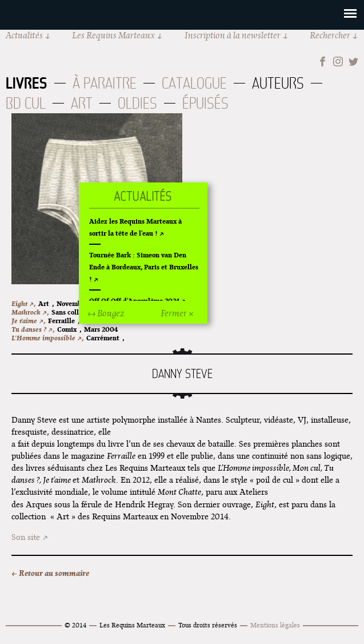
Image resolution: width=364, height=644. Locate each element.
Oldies (137, 103)
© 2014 (75, 625)
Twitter (353, 61)
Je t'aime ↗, (28, 321)
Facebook (323, 61)
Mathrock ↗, (30, 312)
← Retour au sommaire (50, 573)
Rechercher (330, 35)
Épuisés (205, 103)
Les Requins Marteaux (113, 35)
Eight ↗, (23, 303)
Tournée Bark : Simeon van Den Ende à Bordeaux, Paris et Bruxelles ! (144, 267)
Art (82, 103)
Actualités (24, 35)
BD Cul (26, 103)
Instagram (338, 61)
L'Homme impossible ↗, (47, 338)
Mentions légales (275, 625)
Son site (26, 537)
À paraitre (105, 83)
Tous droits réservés (208, 625)
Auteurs (278, 83)
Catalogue (194, 83)
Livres (27, 83)
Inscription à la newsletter (233, 35)
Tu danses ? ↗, (33, 329)
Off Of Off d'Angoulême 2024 (134, 301)
